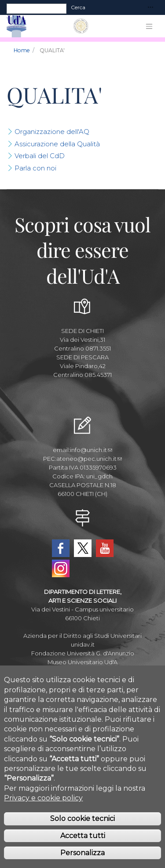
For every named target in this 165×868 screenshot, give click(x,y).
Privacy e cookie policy (43, 811)
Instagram (61, 568)
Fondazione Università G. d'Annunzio (83, 653)
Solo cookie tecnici (82, 832)
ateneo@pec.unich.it (89, 459)
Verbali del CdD (40, 156)
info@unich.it (91, 450)
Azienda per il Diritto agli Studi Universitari (82, 636)
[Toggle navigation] (150, 8)
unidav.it (83, 644)
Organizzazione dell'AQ (52, 132)
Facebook (61, 548)
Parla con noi (35, 168)
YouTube (105, 548)
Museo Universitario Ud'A (82, 662)
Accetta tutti (83, 849)
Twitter (83, 548)
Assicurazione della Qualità (57, 144)
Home (22, 50)
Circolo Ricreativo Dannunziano (82, 671)
